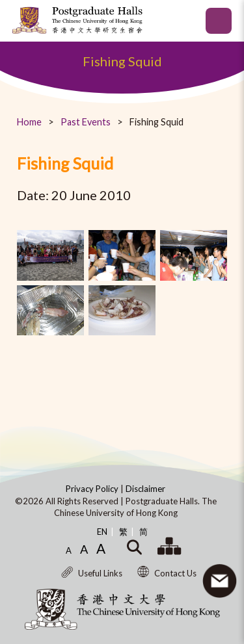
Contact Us (167, 573)
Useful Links (92, 573)
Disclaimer (145, 489)
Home (29, 122)
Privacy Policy (93, 489)
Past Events (86, 122)
